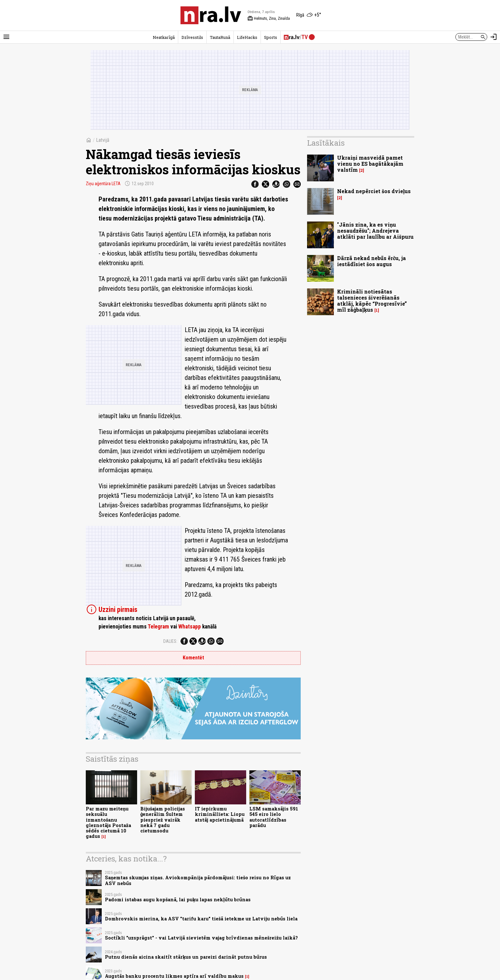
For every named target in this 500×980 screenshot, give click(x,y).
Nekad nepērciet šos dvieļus (374, 191)
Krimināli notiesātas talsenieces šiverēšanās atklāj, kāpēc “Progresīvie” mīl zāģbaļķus (372, 301)
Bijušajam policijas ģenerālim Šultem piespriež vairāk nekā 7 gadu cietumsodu (163, 820)
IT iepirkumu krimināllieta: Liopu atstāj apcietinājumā (220, 814)
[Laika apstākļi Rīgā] (309, 15)
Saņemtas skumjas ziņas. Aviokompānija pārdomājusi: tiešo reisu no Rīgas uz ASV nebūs (198, 880)
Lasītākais (326, 143)
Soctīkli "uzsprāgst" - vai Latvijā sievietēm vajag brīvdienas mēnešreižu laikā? (201, 938)
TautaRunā (220, 37)
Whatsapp (190, 627)
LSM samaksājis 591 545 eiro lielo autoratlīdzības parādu (274, 817)
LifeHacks (247, 37)
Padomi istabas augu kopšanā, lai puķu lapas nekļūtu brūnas (178, 900)
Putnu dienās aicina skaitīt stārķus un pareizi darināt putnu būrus (186, 957)
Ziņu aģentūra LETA (103, 184)
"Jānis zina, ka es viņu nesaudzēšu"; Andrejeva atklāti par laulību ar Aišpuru (375, 231)
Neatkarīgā (164, 37)
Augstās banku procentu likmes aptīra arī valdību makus (174, 976)
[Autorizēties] (494, 37)
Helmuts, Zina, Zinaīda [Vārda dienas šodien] (269, 18)
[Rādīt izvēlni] (6, 37)
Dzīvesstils (192, 37)
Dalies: (170, 641)
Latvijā (103, 140)
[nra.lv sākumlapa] (211, 15)
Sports (271, 37)
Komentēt (193, 658)
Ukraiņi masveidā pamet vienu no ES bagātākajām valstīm (370, 164)
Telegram (158, 627)
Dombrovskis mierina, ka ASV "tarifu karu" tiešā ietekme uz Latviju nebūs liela (201, 919)
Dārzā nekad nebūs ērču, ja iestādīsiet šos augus (371, 261)
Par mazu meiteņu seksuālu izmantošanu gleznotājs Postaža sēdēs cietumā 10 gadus (108, 822)
